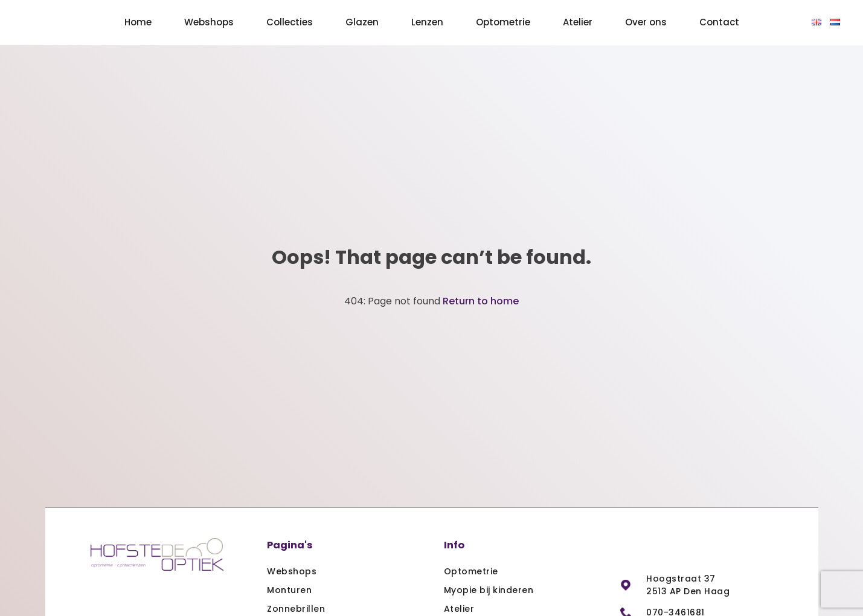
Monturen (289, 590)
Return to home (481, 301)
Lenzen (427, 22)
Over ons (646, 22)
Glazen (362, 22)
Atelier (578, 22)
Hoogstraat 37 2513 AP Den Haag (688, 585)
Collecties (290, 22)
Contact (719, 22)
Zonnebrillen (296, 609)
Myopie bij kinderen (489, 590)
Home (138, 22)
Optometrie (503, 22)
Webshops (209, 22)
